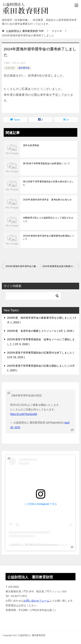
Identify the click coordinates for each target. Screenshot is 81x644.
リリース (10, 68)
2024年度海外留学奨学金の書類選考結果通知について (49, 237)
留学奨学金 (24, 68)
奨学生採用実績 (31, 145)
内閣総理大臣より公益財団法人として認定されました (48, 219)
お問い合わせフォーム (37, 601)
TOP (25, 31)
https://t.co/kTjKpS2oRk (24, 414)
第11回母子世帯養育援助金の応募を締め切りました (48, 183)
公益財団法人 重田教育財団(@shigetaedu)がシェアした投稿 (43, 545)
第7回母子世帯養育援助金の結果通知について (47, 163)
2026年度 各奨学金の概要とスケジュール (40, 331)
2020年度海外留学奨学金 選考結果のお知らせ (47, 200)
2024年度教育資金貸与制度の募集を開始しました (61, 266)
